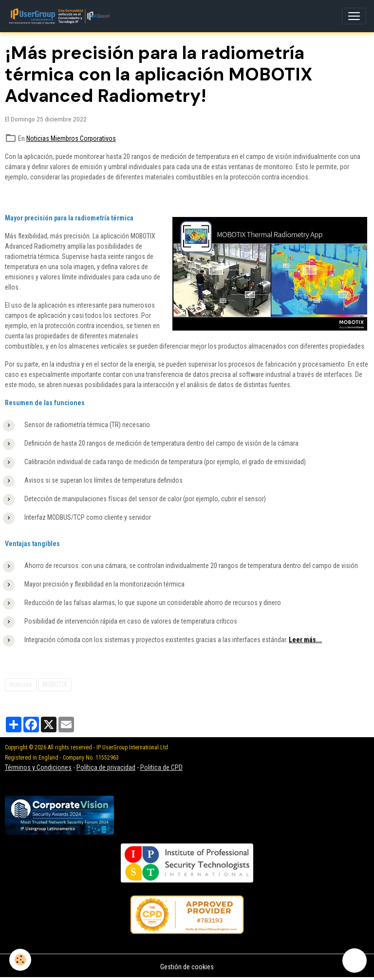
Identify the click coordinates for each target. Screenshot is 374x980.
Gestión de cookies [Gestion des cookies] (187, 967)
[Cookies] (21, 960)
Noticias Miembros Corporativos (71, 138)
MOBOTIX (55, 685)
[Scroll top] (355, 960)
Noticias (21, 685)
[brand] (61, 16)
